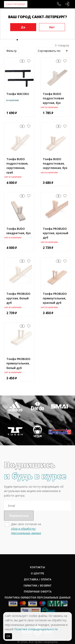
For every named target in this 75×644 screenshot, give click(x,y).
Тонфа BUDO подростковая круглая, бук (53, 98)
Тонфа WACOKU (18, 94)
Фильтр (11, 51)
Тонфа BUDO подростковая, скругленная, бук (55, 164)
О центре (37, 573)
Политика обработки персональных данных (38, 598)
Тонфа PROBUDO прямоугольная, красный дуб (55, 298)
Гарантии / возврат (38, 586)
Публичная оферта (38, 592)
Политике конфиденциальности (36, 629)
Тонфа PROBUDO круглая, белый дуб (18, 298)
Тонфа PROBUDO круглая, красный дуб (55, 233)
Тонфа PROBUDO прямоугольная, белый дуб (18, 363)
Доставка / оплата (38, 579)
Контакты (37, 567)
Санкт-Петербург (16, 4)
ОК (8, 636)
